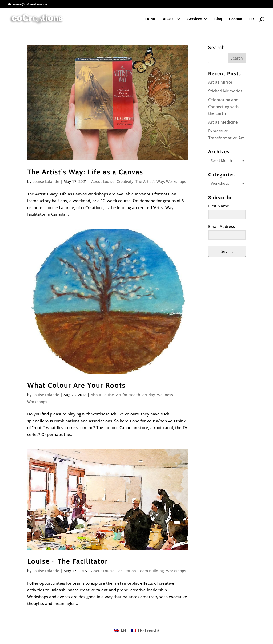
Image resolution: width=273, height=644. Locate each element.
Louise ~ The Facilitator (68, 561)
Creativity (125, 181)
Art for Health (128, 395)
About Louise (103, 181)
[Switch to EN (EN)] (120, 630)
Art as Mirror (220, 82)
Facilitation (126, 571)
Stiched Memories (225, 91)
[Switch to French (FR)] (145, 630)
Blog (218, 19)
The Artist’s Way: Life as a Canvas (85, 172)
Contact (236, 19)
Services (195, 19)
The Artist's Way (150, 181)
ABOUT (169, 19)
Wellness (165, 395)
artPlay (149, 395)
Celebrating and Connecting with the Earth (223, 106)
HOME (151, 19)
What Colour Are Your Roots (76, 385)
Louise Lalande (46, 181)
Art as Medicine (223, 122)
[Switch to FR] (252, 23)
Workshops (176, 181)
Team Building (151, 571)
